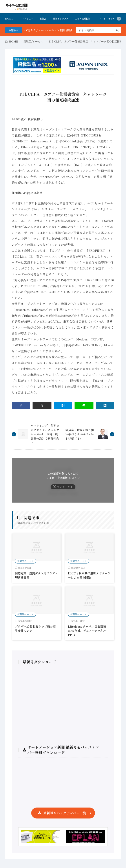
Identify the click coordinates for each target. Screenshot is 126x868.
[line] (84, 405)
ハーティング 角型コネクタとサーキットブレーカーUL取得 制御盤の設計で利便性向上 (45, 434)
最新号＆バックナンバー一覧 (65, 813)
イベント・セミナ (106, 19)
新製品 (43, 19)
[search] (117, 30)
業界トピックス (61, 19)
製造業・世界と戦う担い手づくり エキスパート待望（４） (80, 434)
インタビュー (27, 19)
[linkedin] (105, 405)
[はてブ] (63, 405)
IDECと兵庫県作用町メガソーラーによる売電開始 (89, 575)
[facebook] (21, 405)
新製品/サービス (33, 41)
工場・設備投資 (83, 19)
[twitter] (42, 405)
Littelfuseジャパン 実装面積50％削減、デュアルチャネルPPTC (87, 631)
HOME (9, 19)
